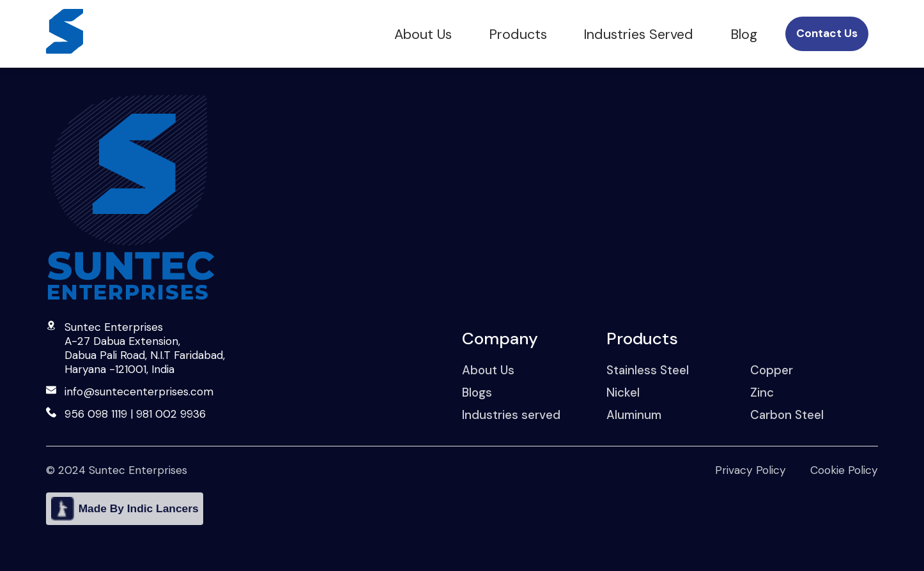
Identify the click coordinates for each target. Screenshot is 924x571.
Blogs (477, 392)
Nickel (623, 392)
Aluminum (634, 415)
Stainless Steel (648, 370)
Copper (772, 370)
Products (518, 34)
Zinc (762, 392)
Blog (744, 34)
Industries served (511, 415)
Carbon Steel (787, 415)
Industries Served (638, 34)
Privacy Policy (751, 470)
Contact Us (827, 33)
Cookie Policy (844, 470)
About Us (423, 34)
